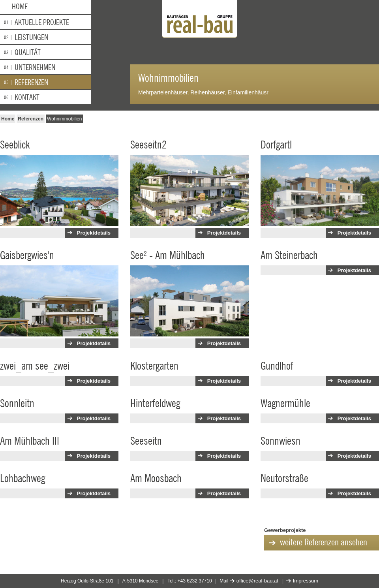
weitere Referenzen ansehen (324, 543)
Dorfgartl (276, 145)
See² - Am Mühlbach (168, 255)
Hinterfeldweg (155, 404)
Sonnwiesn (280, 441)
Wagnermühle (285, 404)
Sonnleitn (17, 404)
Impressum (306, 581)
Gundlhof (277, 366)
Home (20, 7)
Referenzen (31, 119)
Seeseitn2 (148, 145)
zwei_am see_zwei (35, 366)
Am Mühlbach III (30, 441)
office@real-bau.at (257, 581)
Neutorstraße (284, 479)
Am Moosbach (156, 479)
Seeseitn (146, 441)
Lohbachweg (23, 479)
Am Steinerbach (289, 255)
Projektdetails (94, 233)
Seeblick (15, 145)
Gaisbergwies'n (27, 255)
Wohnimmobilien (64, 119)
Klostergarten (154, 366)
